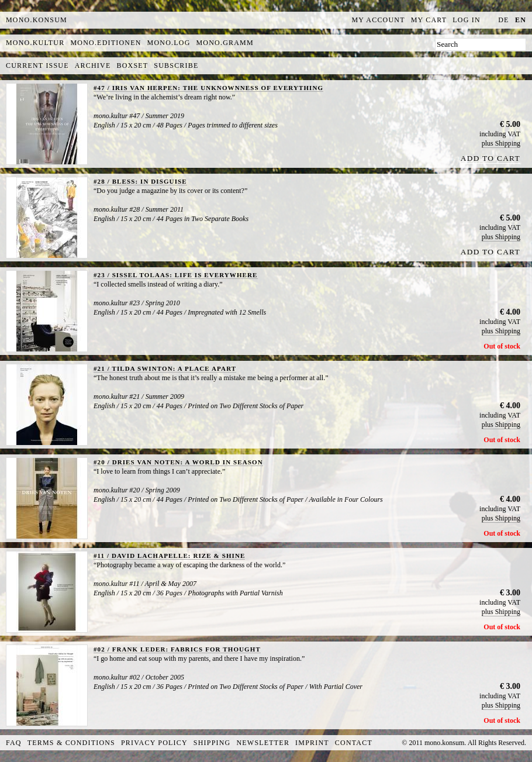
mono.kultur (35, 43)
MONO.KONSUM (37, 20)
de (503, 20)
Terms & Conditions (71, 743)
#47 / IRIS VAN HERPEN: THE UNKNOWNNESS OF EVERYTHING (208, 88)
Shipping (212, 743)
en (521, 20)
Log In (467, 20)
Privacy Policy (154, 743)
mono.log (169, 43)
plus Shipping (501, 143)
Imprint (312, 743)
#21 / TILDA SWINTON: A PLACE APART (165, 368)
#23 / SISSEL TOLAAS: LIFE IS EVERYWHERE (176, 275)
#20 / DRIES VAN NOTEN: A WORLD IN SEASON (178, 462)
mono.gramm (225, 43)
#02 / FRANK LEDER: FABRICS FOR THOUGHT (177, 649)
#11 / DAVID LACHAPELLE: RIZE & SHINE (169, 556)
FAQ (14, 743)
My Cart (429, 20)
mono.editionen (106, 43)
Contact (354, 743)
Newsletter (263, 743)
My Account (379, 20)
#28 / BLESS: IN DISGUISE (140, 181)
